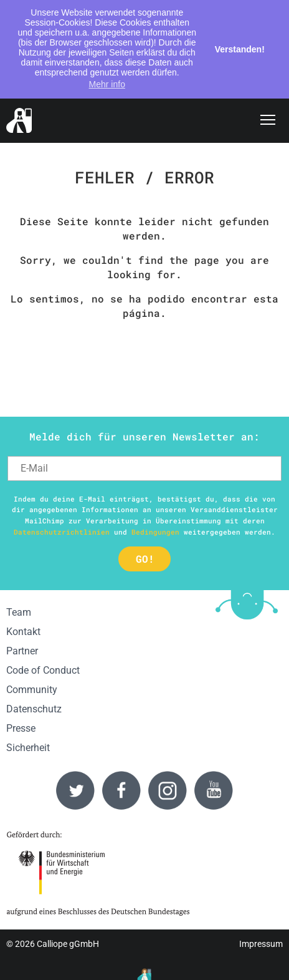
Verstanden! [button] (240, 49)
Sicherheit (28, 748)
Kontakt (23, 632)
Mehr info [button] (107, 84)
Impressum (261, 944)
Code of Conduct (43, 670)
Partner (22, 651)
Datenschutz (34, 709)
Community (32, 690)
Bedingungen (155, 532)
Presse (21, 728)
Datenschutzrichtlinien (62, 532)
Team (19, 612)
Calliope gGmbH (68, 944)
